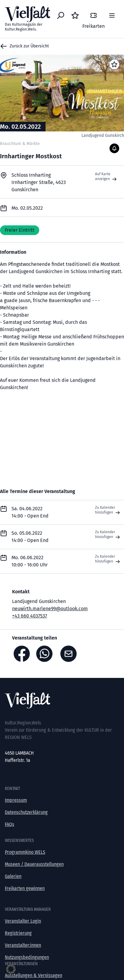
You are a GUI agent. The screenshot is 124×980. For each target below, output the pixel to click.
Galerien (13, 876)
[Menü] (112, 15)
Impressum (16, 800)
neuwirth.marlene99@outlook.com (50, 609)
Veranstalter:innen (23, 945)
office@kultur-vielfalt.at (28, 767)
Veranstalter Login (23, 921)
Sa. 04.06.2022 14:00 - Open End (30, 512)
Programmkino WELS (25, 852)
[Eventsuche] (61, 15)
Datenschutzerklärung (26, 812)
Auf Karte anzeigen (107, 177)
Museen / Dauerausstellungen (34, 864)
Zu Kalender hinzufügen (108, 510)
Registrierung (18, 933)
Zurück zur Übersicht (24, 46)
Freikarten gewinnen (25, 888)
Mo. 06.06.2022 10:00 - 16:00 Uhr (30, 561)
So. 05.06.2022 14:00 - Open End (30, 537)
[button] (11, 969)
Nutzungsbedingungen (27, 957)
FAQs (10, 824)
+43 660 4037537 (30, 616)
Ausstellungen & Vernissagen (33, 975)
